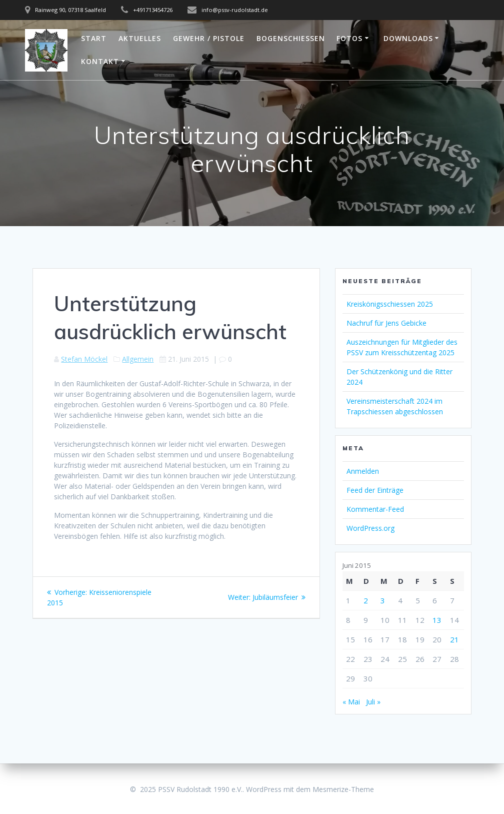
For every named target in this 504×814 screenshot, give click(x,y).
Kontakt (100, 61)
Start (94, 38)
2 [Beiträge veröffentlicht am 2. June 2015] (366, 600)
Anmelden (363, 471)
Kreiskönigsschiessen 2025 (390, 304)
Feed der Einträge (375, 490)
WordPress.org (370, 528)
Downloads (408, 38)
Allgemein (138, 359)
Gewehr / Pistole (209, 38)
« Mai (351, 702)
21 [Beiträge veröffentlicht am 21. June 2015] (454, 639)
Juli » (373, 702)
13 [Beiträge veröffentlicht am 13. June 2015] (437, 620)
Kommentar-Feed (375, 509)
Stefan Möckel (84, 359)
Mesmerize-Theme (343, 789)
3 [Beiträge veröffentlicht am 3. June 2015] (383, 600)
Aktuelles (140, 38)
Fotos (349, 38)
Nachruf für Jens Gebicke (386, 323)
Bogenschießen (291, 38)
